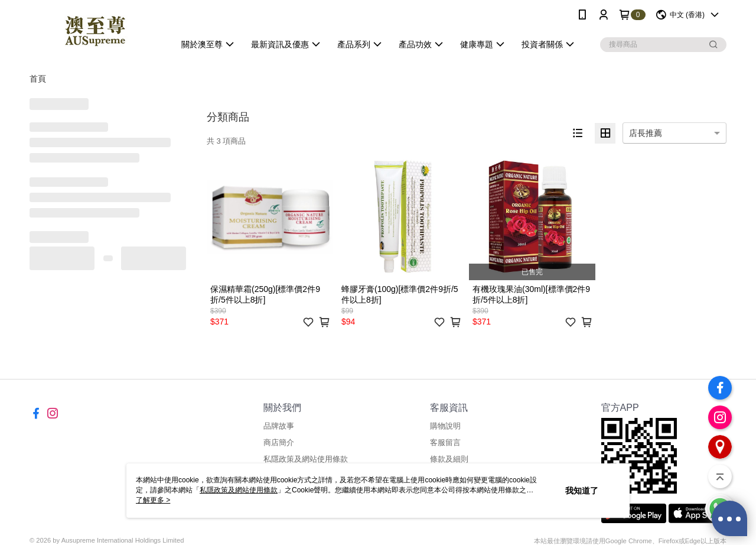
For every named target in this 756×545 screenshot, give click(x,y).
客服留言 (445, 442)
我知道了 (582, 491)
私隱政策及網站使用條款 (306, 459)
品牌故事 (279, 426)
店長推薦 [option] (646, 133)
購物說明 (445, 426)
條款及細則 (449, 459)
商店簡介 (279, 442)
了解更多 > (153, 500)
